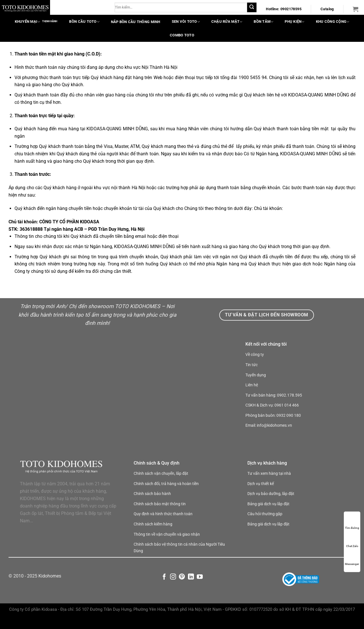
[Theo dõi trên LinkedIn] (191, 589)
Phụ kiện (294, 22)
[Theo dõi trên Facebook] (164, 589)
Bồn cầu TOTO (84, 22)
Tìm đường (352, 522)
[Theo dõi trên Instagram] (173, 589)
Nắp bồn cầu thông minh (136, 22)
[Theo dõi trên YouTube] (200, 589)
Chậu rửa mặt (227, 22)
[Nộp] (252, 7)
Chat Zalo (352, 541)
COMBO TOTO (182, 35)
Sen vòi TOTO (186, 22)
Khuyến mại (28, 22)
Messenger (352, 559)
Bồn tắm (263, 22)
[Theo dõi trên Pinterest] (182, 589)
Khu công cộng (333, 22)
